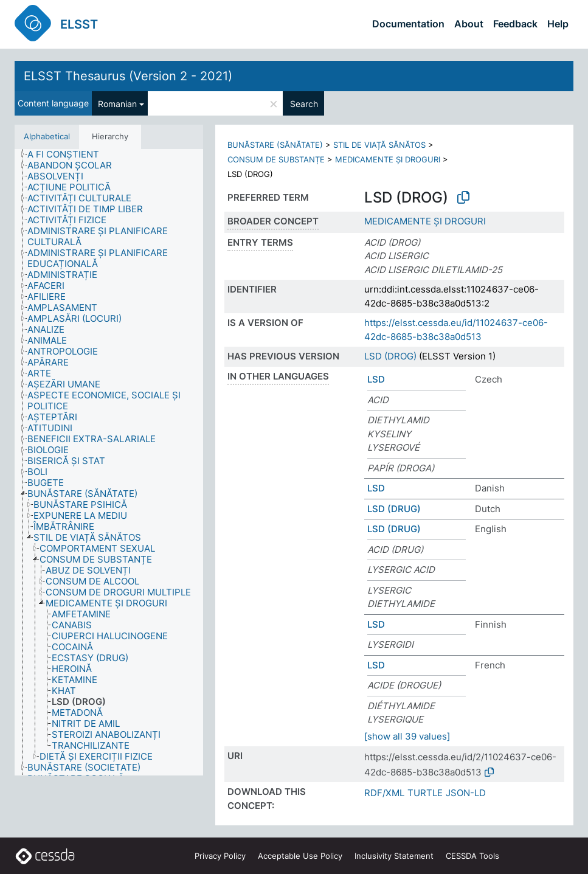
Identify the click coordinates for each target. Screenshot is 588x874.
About (469, 24)
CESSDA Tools (472, 856)
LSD (376, 379)
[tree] (109, 462)
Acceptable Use (300, 856)
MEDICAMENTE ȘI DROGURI (388, 159)
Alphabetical (47, 136)
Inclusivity (394, 856)
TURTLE (425, 793)
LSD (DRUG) (394, 509)
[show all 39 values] (407, 736)
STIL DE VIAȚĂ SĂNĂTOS (379, 145)
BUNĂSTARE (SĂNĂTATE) (275, 145)
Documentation (408, 24)
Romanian (117, 104)
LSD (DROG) (390, 356)
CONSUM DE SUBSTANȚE (276, 159)
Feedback (515, 24)
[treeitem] (68, 154)
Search (304, 104)
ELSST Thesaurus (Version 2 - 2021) (128, 76)
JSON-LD (466, 793)
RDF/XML (384, 793)
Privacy (220, 856)
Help (558, 24)
